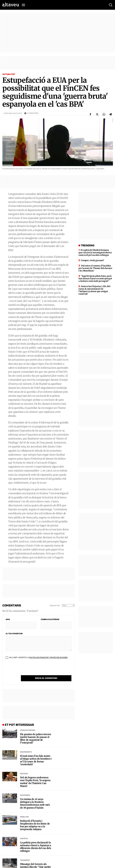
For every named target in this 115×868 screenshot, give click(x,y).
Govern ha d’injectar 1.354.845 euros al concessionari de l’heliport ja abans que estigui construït (94, 290)
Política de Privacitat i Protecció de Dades (48, 657)
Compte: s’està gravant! (92, 260)
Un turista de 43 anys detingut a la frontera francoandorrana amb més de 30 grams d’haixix (35, 803)
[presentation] (28, 669)
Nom (8, 619)
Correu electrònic (50, 619)
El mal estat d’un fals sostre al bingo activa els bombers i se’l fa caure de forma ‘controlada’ (36, 760)
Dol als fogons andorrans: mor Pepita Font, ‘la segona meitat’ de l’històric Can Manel (35, 782)
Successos (25, 795)
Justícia (24, 839)
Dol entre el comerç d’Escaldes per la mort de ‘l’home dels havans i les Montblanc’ (95, 268)
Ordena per (55, 606)
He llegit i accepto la (37, 657)
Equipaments (26, 752)
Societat (24, 774)
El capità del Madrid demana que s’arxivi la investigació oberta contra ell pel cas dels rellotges (95, 253)
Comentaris (33, 113)
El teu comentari (14, 634)
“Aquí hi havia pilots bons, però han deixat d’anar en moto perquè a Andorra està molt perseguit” (95, 279)
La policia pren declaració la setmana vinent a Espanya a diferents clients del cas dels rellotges (36, 847)
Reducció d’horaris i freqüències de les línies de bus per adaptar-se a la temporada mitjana (35, 825)
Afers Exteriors (28, 730)
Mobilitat (24, 817)
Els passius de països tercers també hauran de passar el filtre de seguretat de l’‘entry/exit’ (36, 739)
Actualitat (9, 74)
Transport (25, 860)
